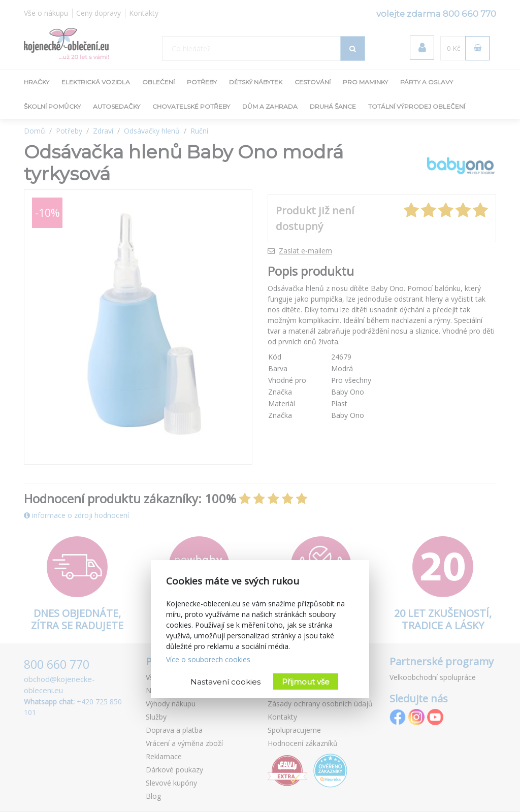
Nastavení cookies (225, 682)
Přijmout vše (306, 682)
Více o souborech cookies (208, 659)
